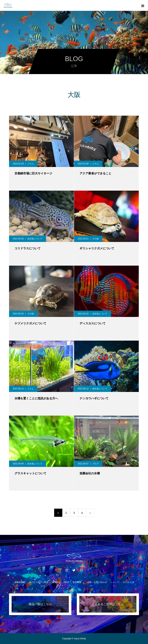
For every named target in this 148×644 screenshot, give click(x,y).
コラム (30, 164)
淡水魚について (35, 239)
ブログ (95, 464)
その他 (95, 239)
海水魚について (100, 389)
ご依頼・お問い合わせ (96, 582)
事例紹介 (57, 582)
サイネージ (128, 582)
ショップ (115, 582)
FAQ (67, 582)
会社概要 (77, 582)
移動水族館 (20, 582)
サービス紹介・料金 (39, 582)
